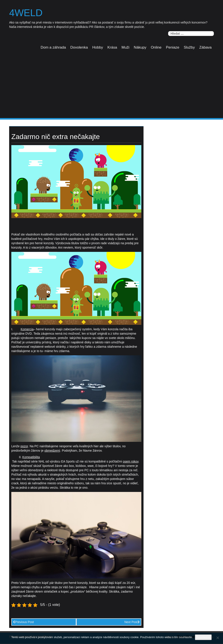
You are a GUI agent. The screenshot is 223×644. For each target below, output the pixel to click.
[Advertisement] (111, 86)
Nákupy (140, 47)
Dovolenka (79, 47)
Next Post (132, 622)
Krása (112, 47)
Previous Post (23, 622)
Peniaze (173, 47)
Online (156, 47)
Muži (125, 47)
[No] (218, 638)
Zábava (205, 47)
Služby (189, 47)
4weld (26, 13)
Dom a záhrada (53, 47)
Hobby (98, 47)
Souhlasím (203, 637)
